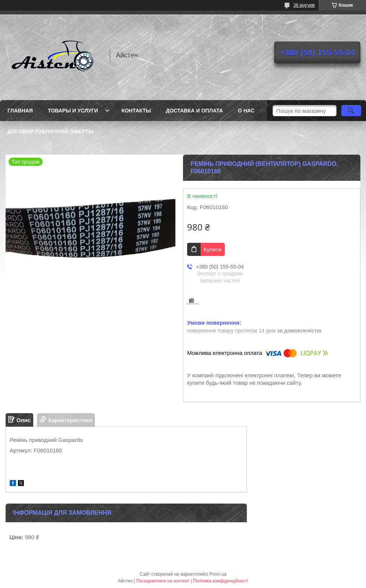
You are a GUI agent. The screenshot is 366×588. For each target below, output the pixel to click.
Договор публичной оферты (50, 131)
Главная (20, 111)
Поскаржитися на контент (163, 581)
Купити (213, 249)
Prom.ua (218, 574)
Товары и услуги (73, 111)
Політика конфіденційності (221, 581)
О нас (246, 111)
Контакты (136, 111)
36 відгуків (304, 5)
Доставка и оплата (194, 111)
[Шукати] (351, 111)
